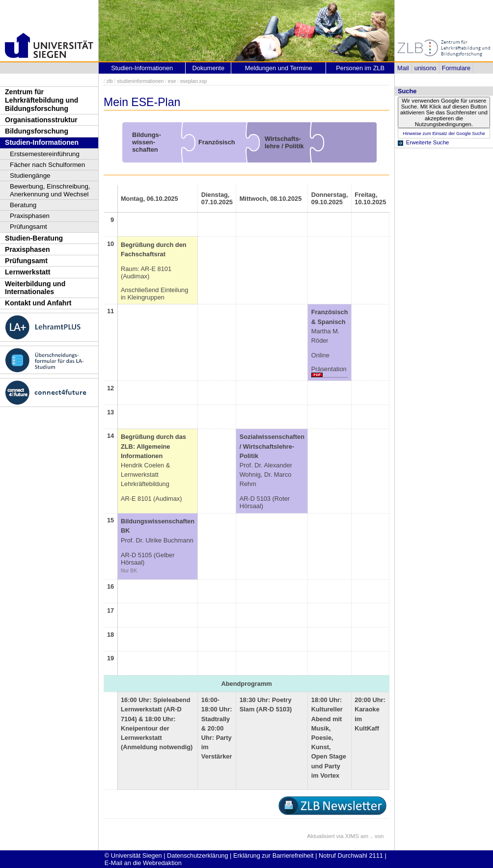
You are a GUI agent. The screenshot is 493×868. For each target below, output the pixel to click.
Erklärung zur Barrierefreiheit (274, 855)
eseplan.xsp (194, 81)
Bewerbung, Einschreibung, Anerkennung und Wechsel (50, 190)
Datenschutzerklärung (197, 855)
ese (172, 81)
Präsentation (329, 369)
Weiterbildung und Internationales (35, 288)
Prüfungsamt (28, 227)
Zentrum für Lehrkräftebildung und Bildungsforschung (41, 100)
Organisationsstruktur (41, 120)
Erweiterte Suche (428, 142)
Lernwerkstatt (27, 272)
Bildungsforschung (37, 131)
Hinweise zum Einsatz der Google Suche (444, 134)
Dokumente (208, 68)
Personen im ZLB (360, 68)
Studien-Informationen (42, 142)
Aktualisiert (321, 836)
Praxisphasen (30, 216)
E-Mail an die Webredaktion (143, 863)
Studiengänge (30, 176)
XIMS (352, 836)
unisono (425, 68)
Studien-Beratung (34, 238)
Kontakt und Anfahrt (38, 303)
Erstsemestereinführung (45, 154)
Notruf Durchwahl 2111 (351, 855)
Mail (403, 68)
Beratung (23, 205)
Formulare (456, 68)
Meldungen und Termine (279, 68)
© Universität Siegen (133, 855)
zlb (110, 81)
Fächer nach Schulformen (47, 165)
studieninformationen (140, 81)
